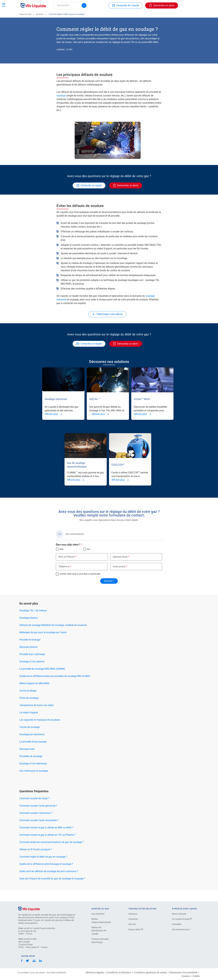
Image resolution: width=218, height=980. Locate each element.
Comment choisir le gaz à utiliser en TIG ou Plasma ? (48, 846)
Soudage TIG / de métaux (33, 622)
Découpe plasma (28, 658)
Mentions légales (95, 973)
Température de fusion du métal (36, 716)
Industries (112, 16)
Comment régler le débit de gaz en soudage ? (43, 868)
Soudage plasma (28, 629)
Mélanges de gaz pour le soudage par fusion (43, 643)
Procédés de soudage (31, 767)
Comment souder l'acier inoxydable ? (39, 831)
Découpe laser (27, 760)
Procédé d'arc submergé (32, 665)
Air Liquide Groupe (182, 919)
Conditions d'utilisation (119, 973)
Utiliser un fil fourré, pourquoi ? (36, 860)
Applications (95, 16)
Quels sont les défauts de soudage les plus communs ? (49, 882)
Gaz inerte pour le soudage (34, 782)
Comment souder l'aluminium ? (36, 824)
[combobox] (71, 5)
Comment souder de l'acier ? (34, 809)
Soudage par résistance (32, 745)
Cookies (186, 976)
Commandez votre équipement (67, 16)
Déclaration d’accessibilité (183, 973)
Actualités (177, 924)
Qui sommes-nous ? (181, 929)
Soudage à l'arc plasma (32, 673)
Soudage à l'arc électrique (33, 775)
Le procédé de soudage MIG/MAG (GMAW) (42, 680)
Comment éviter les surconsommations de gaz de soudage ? (52, 853)
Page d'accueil (25, 25)
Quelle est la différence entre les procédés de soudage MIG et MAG (55, 687)
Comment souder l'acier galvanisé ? (38, 817)
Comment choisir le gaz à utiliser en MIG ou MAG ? (46, 839)
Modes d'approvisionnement (101, 921)
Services (132, 924)
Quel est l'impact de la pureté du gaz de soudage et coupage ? (52, 890)
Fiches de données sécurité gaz (100, 941)
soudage (61, 107)
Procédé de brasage (30, 651)
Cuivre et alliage (28, 702)
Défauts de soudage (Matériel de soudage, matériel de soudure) (53, 636)
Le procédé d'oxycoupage (33, 753)
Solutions (40, 25)
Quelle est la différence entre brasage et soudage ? (46, 875)
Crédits (196, 976)
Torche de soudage (30, 738)
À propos (126, 16)
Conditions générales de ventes (150, 973)
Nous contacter (179, 914)
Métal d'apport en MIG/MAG (34, 694)
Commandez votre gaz (34, 16)
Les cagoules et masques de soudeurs (40, 731)
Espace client (136, 929)
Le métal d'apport (29, 724)
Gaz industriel (98, 914)
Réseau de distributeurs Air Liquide (99, 931)
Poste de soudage (29, 709)
